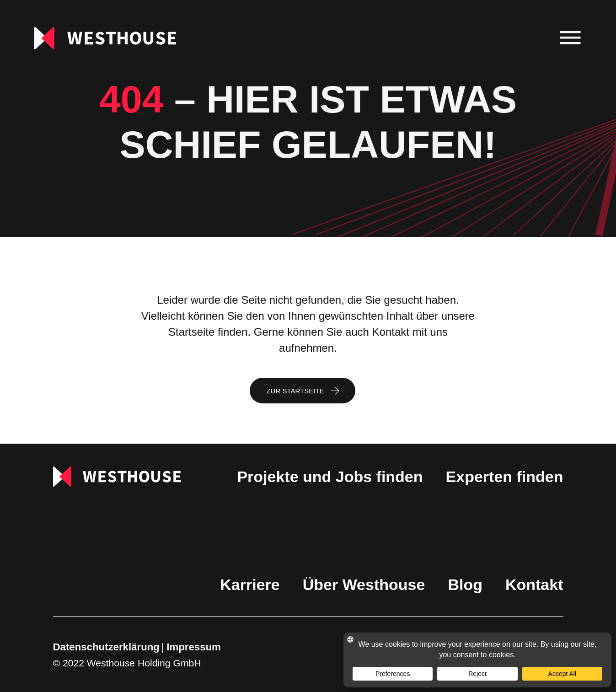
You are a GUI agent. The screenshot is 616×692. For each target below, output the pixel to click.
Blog (465, 585)
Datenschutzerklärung (106, 647)
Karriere (250, 585)
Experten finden (505, 477)
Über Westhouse (364, 585)
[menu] (570, 38)
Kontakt (534, 585)
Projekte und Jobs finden (330, 477)
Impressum (194, 647)
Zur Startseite (295, 391)
